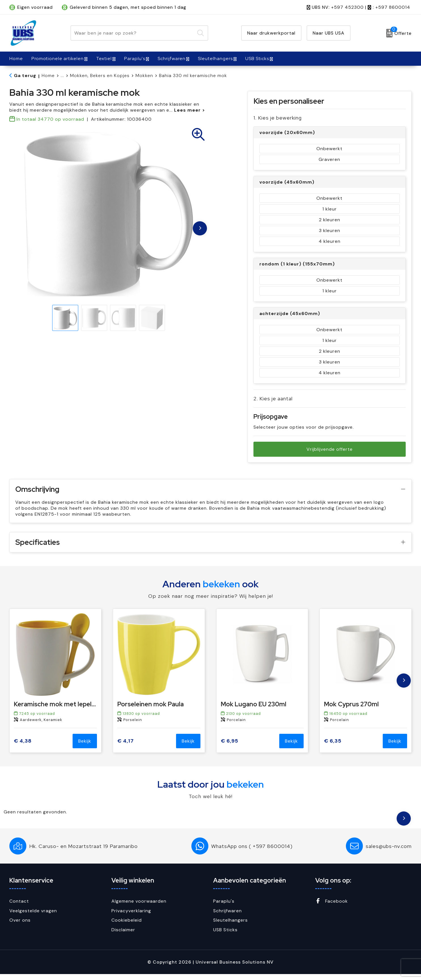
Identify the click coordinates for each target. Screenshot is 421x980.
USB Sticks (257, 59)
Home (48, 76)
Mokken (144, 76)
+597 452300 (347, 7)
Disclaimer (123, 936)
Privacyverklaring (131, 917)
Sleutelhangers (215, 59)
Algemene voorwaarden (139, 907)
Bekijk (85, 747)
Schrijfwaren (172, 59)
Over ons (20, 926)
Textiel (104, 59)
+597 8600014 (393, 7)
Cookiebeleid (127, 926)
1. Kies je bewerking (278, 118)
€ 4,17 (126, 747)
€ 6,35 (333, 747)
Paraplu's (135, 59)
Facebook (332, 907)
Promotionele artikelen (58, 59)
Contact (19, 907)
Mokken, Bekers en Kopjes (100, 76)
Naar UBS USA (329, 33)
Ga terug (25, 76)
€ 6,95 (229, 747)
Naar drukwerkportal (271, 33)
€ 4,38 (23, 747)
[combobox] (133, 33)
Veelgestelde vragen (33, 917)
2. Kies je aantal (273, 398)
